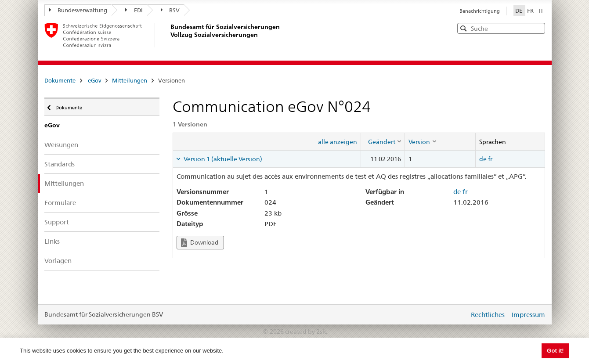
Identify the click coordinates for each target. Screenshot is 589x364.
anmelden (456, 314)
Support (57, 222)
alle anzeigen (338, 142)
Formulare (60, 203)
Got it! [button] (555, 351)
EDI (134, 10)
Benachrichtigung (480, 11)
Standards (60, 164)
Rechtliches (488, 315)
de (483, 159)
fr (490, 159)
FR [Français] (531, 11)
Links (52, 241)
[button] (538, 28)
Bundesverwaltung (78, 10)
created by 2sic (306, 332)
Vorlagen (58, 261)
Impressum (528, 315)
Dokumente (60, 80)
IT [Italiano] (541, 11)
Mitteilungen (130, 80)
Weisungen (61, 145)
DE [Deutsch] (519, 11)
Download (200, 243)
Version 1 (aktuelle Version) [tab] (222, 159)
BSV (170, 10)
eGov (94, 80)
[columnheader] (383, 141)
